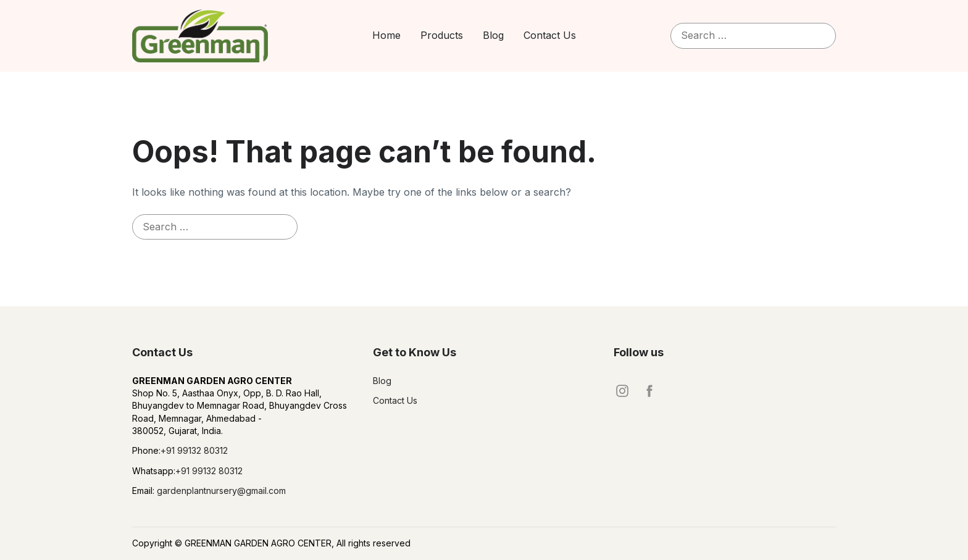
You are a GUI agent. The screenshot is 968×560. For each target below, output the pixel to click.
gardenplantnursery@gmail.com (220, 491)
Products (442, 35)
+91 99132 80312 (194, 450)
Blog (493, 35)
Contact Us (550, 35)
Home (386, 35)
